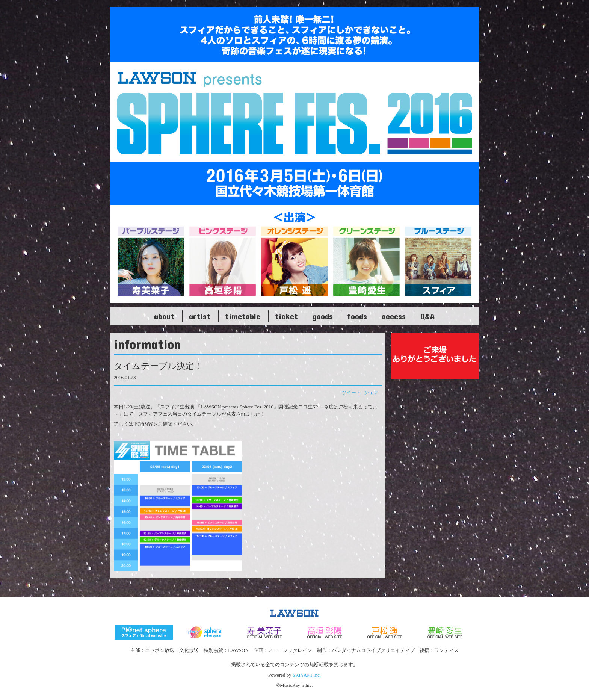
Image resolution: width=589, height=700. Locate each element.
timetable (243, 316)
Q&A (427, 316)
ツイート (351, 392)
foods (357, 316)
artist (200, 316)
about (164, 316)
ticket (286, 316)
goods (323, 316)
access (394, 316)
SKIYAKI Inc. (307, 675)
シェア (371, 392)
